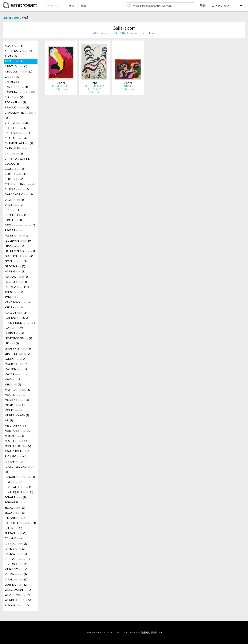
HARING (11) (16, 271)
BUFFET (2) (16, 128)
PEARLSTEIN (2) (18, 451)
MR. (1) (9, 420)
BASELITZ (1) (16, 87)
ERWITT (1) (15, 230)
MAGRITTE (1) (17, 364)
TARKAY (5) (16, 554)
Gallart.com (11, 17)
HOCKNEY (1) (16, 277)
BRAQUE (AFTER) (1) (20, 115)
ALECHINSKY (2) (18, 51)
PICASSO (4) (16, 456)
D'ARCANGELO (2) (19, 194)
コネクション (220, 6)
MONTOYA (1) (18, 390)
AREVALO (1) (16, 66)
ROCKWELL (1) (18, 487)
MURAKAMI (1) (18, 431)
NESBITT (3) (16, 441)
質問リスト (157, 632)
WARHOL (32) (16, 585)
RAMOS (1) (14, 461)
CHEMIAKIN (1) (18, 148)
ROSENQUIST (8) (19, 492)
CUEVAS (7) (17, 189)
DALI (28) (15, 199)
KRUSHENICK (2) (20, 323)
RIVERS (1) (14, 482)
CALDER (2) (17, 133)
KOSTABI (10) (16, 318)
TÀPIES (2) (15, 549)
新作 (84, 6)
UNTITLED (128, 86)
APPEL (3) (14, 61)
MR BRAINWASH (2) (17, 415)
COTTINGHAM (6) (20, 184)
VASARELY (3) (17, 569)
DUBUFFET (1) (16, 215)
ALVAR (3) (11, 56)
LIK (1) (12, 343)
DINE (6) (12, 210)
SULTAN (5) (16, 533)
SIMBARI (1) (16, 518)
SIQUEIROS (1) (20, 523)
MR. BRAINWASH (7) (17, 425)
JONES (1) (14, 297)
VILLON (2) (16, 574)
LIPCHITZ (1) (17, 354)
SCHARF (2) (15, 497)
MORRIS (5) (15, 405)
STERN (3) (13, 528)
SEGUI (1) (15, 513)
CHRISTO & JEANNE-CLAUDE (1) (18, 161)
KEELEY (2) (14, 307)
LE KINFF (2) (15, 333)
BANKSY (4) (12, 82)
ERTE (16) (20, 225)
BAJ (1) (13, 77)
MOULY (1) (15, 410)
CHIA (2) (14, 153)
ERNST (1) (13, 220)
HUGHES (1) (16, 282)
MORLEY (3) (17, 400)
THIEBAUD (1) (17, 559)
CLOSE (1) (14, 169)
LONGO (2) (15, 359)
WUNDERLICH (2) (18, 600)
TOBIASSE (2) (16, 564)
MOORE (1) (15, 395)
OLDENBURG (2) (18, 446)
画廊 (71, 6)
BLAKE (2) (14, 97)
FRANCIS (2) (15, 246)
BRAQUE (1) (17, 107)
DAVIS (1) (14, 205)
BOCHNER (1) (15, 102)
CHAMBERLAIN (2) (19, 143)
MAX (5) (13, 379)
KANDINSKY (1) (19, 302)
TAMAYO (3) (16, 543)
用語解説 (145, 632)
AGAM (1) (14, 46)
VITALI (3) (16, 579)
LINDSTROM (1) (18, 348)
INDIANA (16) (17, 287)
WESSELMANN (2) (18, 590)
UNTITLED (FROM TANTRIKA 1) (94, 87)
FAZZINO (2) (17, 235)
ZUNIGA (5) (17, 605)
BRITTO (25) (17, 123)
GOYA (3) (16, 261)
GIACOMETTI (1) (20, 256)
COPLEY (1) (16, 174)
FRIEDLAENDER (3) (20, 251)
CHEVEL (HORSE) (61, 86)
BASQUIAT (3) (20, 92)
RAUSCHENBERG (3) (19, 469)
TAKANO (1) (15, 538)
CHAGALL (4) (16, 138)
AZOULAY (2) (18, 71)
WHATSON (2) (17, 595)
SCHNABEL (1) (17, 502)
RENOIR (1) (20, 477)
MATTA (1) (16, 374)
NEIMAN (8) (15, 436)
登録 (203, 6)
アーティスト (53, 6)
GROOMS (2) (15, 266)
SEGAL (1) (15, 507)
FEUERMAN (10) (18, 241)
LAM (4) (14, 328)
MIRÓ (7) (13, 384)
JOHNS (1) (15, 292)
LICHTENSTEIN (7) (18, 338)
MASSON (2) (16, 369)
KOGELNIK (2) (16, 312)
